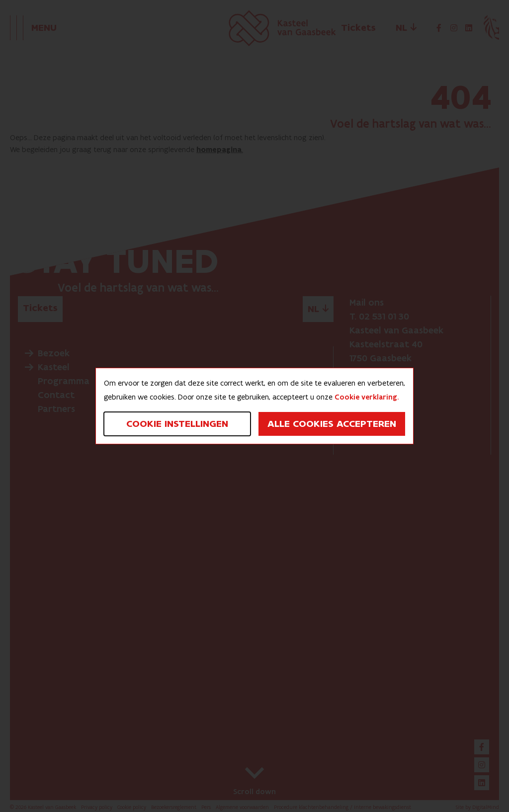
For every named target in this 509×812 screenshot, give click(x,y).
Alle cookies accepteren (332, 424)
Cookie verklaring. (367, 397)
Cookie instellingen (177, 424)
